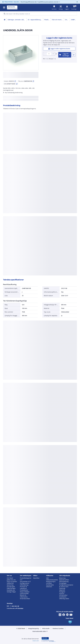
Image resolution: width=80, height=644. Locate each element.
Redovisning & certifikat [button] (51, 582)
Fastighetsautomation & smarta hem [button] (66, 586)
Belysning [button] (62, 578)
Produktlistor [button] (24, 590)
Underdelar (67, 20)
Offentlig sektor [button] (64, 599)
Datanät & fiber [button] (64, 580)
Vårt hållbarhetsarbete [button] (52, 579)
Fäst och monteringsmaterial (58, 20)
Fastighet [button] (62, 592)
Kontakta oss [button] (11, 590)
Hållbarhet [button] (10, 583)
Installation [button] (63, 597)
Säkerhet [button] (62, 590)
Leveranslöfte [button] (24, 594)
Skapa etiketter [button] (25, 592)
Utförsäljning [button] (24, 585)
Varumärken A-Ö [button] (25, 582)
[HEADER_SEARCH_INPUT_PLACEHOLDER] (40, 14)
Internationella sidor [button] (40, 631)
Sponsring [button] (10, 585)
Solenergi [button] (62, 588)
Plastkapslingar (47, 20)
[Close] (77, 2)
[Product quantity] (49, 54)
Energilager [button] (63, 583)
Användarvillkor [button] (25, 599)
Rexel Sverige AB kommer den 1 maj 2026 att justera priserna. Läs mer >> (40, 2)
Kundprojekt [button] (11, 587)
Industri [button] (62, 594)
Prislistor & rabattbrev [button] (23, 588)
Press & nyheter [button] (12, 582)
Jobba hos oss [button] (11, 580)
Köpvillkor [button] (36, 578)
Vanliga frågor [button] (11, 592)
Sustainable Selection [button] (50, 586)
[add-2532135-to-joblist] (74, 55)
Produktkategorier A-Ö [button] (26, 579)
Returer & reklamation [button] (24, 596)
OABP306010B (74, 20)
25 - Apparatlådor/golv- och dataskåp (35, 20)
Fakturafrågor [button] (11, 588)
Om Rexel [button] (10, 578)
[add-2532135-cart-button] (65, 55)
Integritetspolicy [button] (34, 628)
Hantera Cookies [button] (58, 628)
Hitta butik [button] (46, 628)
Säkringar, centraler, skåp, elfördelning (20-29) (17, 20)
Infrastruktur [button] (63, 595)
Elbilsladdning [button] (64, 582)
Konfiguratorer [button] (25, 583)
